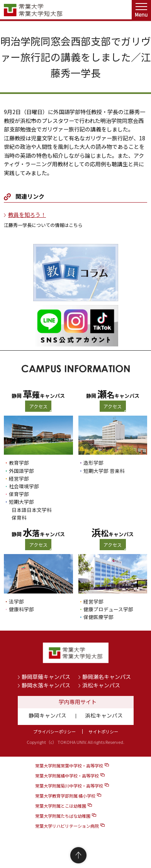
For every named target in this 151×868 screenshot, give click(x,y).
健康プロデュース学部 (108, 609)
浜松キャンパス (101, 685)
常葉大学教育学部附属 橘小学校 (65, 796)
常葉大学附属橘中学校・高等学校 (67, 776)
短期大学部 (21, 502)
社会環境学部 (24, 486)
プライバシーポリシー (54, 732)
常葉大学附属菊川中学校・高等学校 (69, 786)
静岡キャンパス (48, 715)
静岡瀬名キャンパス (107, 677)
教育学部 (19, 463)
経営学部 (19, 478)
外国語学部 (21, 471)
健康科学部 (21, 609)
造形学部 (93, 463)
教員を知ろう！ (27, 215)
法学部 (16, 601)
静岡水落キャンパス (46, 685)
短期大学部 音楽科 (104, 471)
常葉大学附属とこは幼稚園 (61, 806)
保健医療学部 (98, 617)
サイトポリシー (103, 732)
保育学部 (19, 494)
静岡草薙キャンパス (46, 677)
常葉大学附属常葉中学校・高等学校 (69, 766)
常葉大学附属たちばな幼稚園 (63, 816)
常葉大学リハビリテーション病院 (67, 826)
